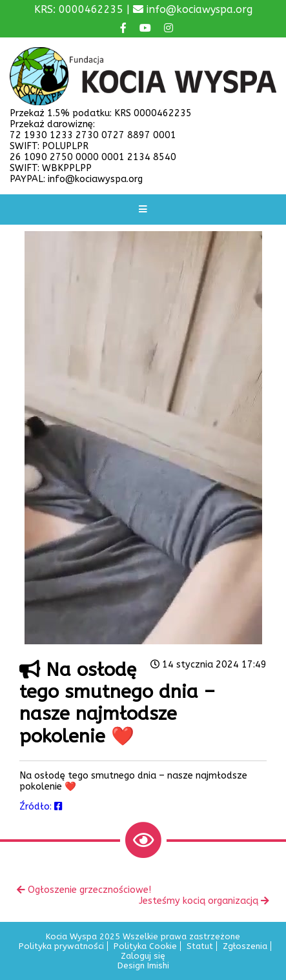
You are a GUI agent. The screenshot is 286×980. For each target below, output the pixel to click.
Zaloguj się (143, 956)
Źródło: (41, 807)
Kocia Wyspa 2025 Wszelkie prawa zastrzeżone (143, 936)
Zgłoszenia (245, 946)
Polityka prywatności (61, 946)
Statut (200, 946)
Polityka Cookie (145, 946)
